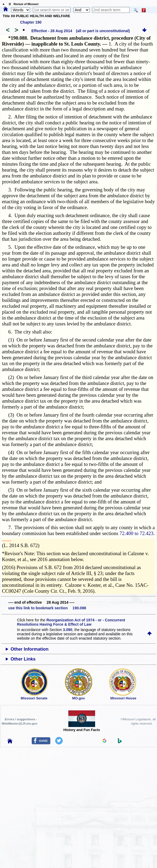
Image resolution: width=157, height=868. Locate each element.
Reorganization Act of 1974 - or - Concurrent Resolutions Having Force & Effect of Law (71, 622)
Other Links (23, 659)
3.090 (68, 630)
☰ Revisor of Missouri (22, 4)
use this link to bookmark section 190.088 (47, 608)
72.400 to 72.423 (136, 533)
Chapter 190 (31, 22)
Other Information (29, 649)
